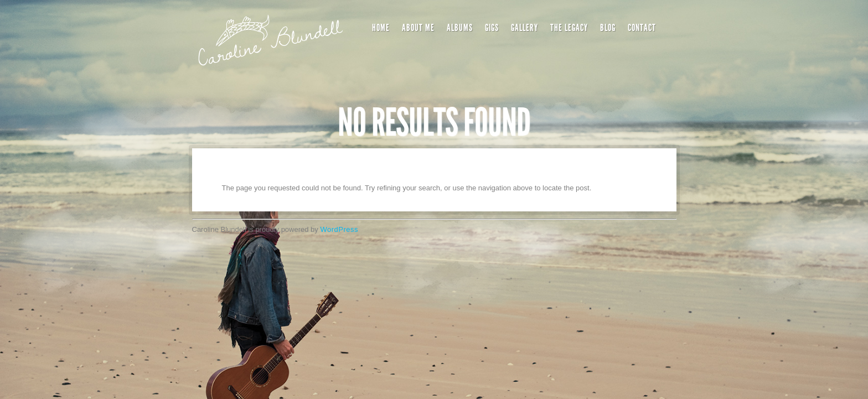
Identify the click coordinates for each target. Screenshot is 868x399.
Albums (460, 28)
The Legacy (569, 28)
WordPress (339, 229)
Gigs (492, 28)
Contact (642, 28)
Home (381, 28)
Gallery (525, 28)
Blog (608, 28)
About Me (418, 28)
